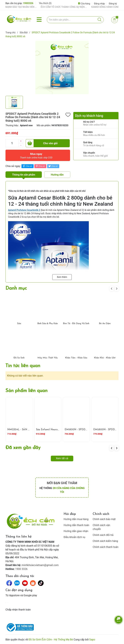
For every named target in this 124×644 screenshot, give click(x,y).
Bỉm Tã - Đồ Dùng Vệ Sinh (76, 324)
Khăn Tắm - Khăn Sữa (76, 358)
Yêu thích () (45, 3)
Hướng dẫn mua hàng (76, 519)
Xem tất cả (62, 458)
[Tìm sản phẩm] (75, 20)
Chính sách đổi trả (103, 535)
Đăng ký (113, 4)
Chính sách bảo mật (104, 519)
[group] (62, 67)
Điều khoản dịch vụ (74, 537)
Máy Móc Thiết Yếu (48, 358)
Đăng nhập (100, 4)
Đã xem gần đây (23, 448)
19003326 (28, 3)
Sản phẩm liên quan (26, 391)
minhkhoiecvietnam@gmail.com (40, 565)
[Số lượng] (12, 143)
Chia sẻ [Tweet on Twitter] (53, 166)
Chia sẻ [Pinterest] (40, 166)
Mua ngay (36, 156)
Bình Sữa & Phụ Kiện (48, 324)
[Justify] (100, 20)
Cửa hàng (84, 4)
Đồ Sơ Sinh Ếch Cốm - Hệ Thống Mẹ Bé (51, 640)
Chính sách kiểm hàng (105, 541)
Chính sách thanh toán (106, 547)
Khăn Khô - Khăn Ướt (105, 358)
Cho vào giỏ (42, 143)
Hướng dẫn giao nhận (76, 531)
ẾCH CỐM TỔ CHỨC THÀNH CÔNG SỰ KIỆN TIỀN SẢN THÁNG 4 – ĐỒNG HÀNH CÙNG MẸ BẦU (68, 7)
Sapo (92, 640)
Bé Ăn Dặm (105, 324)
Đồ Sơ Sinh (19, 358)
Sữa (19, 324)
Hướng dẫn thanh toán (76, 525)
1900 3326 (21, 569)
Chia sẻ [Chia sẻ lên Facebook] (27, 166)
